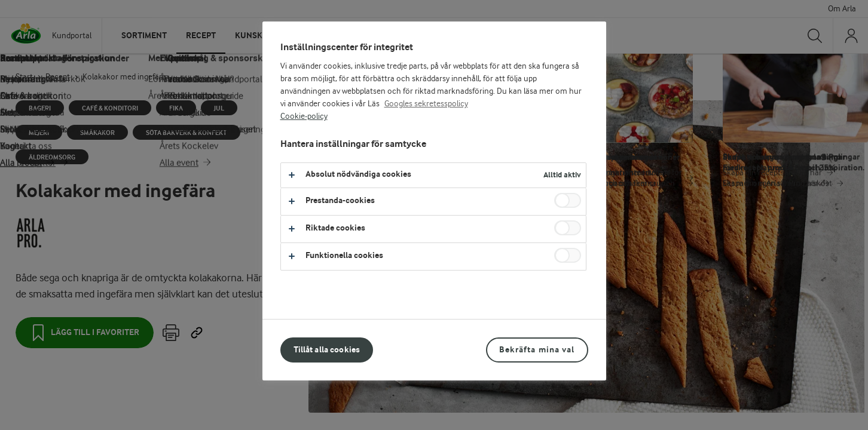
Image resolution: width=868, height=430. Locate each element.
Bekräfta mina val (537, 350)
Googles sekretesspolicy (426, 104)
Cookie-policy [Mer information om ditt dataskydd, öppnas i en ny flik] (304, 116)
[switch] (568, 200)
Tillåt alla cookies (327, 350)
